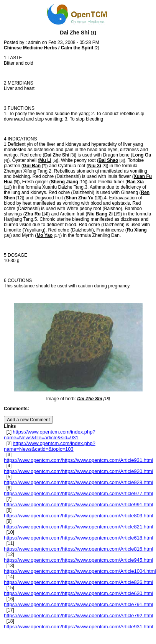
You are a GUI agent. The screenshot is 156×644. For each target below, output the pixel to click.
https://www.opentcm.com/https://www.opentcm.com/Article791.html (78, 604)
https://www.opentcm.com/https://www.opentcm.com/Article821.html (78, 527)
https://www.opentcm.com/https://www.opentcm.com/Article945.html (78, 560)
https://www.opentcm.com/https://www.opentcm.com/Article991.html (78, 505)
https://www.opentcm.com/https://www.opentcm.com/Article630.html (78, 593)
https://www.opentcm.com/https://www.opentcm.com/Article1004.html (80, 571)
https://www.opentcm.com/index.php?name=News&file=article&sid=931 (50, 435)
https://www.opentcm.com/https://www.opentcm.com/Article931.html (78, 460)
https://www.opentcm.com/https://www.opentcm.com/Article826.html (78, 582)
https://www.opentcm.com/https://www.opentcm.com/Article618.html (78, 538)
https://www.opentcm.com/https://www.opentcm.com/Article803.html (78, 516)
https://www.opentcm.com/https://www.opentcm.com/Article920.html (78, 471)
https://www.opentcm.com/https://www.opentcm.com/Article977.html (78, 493)
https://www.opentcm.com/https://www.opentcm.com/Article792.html (78, 615)
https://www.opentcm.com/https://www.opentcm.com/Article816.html (78, 549)
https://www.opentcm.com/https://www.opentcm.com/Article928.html (78, 482)
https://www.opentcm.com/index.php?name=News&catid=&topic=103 (50, 446)
